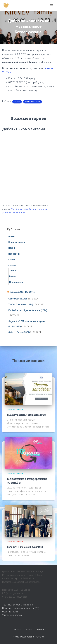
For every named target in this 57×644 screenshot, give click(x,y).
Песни (12, 248)
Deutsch (17, 630)
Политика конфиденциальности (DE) (21, 608)
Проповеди (14, 254)
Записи (40, 630)
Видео (13, 276)
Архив (17, 102)
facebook (17, 605)
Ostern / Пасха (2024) (19, 332)
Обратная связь (10, 612)
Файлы (12, 265)
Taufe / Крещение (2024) (21, 304)
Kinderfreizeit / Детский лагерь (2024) (28, 310)
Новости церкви (33, 102)
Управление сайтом (12, 615)
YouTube (7, 605)
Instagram (28, 605)
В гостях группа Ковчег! (25, 547)
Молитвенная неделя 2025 (26, 415)
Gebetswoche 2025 (18, 299)
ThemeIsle (39, 637)
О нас (29, 630)
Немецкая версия (22, 292)
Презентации (16, 282)
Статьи (12, 260)
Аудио (13, 271)
